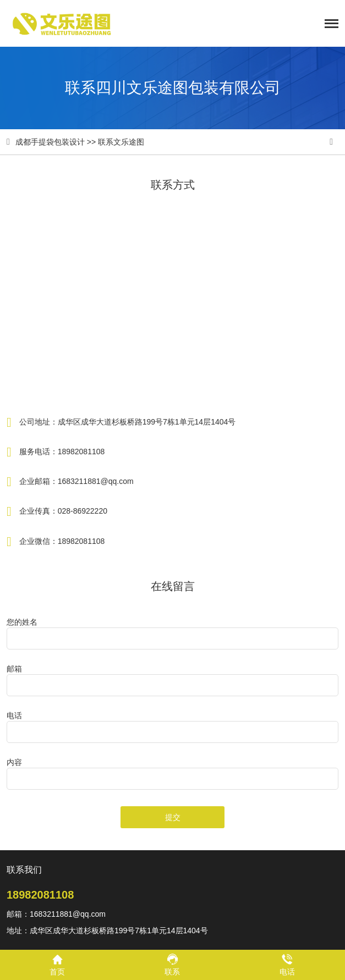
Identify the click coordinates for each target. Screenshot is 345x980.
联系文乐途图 (121, 142)
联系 (172, 964)
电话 (14, 715)
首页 (57, 964)
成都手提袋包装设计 (50, 142)
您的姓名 (22, 622)
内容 (14, 762)
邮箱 (14, 669)
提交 (173, 817)
